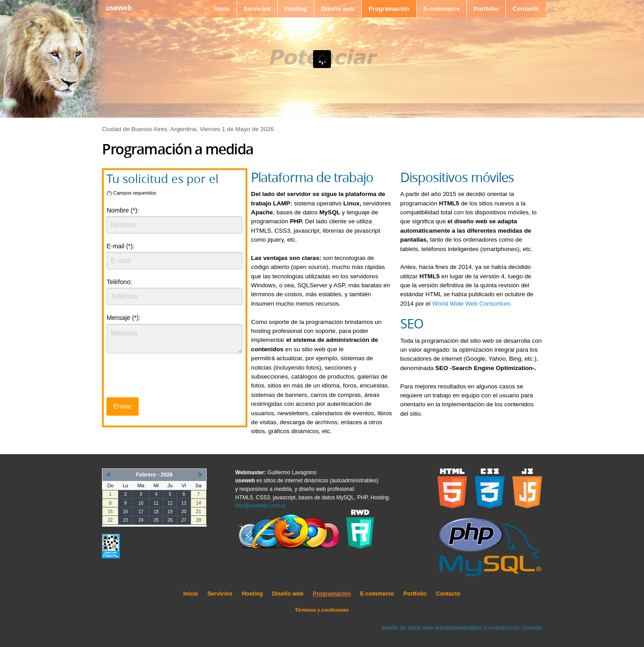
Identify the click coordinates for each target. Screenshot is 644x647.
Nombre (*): (123, 210)
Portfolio (486, 9)
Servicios (257, 9)
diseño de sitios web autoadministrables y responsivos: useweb (462, 628)
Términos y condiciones (322, 610)
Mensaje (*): (123, 318)
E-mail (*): (120, 246)
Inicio (222, 9)
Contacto (526, 9)
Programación (389, 9)
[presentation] (174, 378)
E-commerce (442, 9)
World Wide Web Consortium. (472, 304)
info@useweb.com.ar (261, 506)
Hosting (296, 9)
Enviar (123, 406)
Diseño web (338, 9)
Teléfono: (119, 282)
